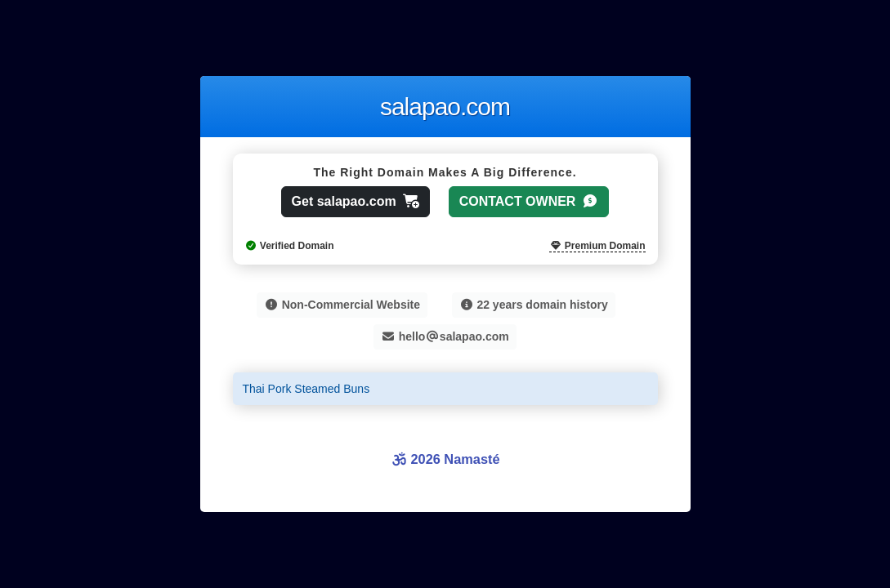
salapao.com (445, 107)
